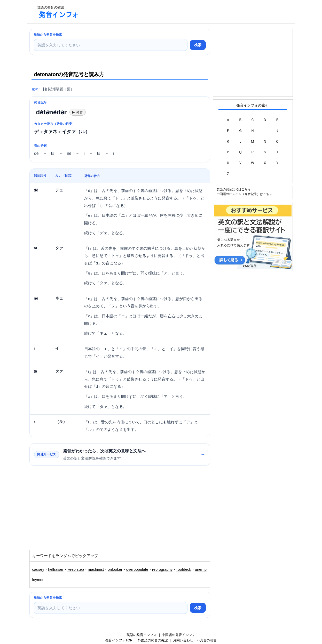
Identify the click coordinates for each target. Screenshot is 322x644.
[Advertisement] (178, 12)
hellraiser (56, 569)
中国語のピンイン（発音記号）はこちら (245, 194)
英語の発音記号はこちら (234, 189)
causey (38, 569)
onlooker (115, 569)
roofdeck (184, 569)
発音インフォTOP (119, 640)
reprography (162, 569)
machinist (96, 569)
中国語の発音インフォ (179, 635)
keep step (76, 569)
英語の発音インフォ (142, 635)
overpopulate (137, 569)
